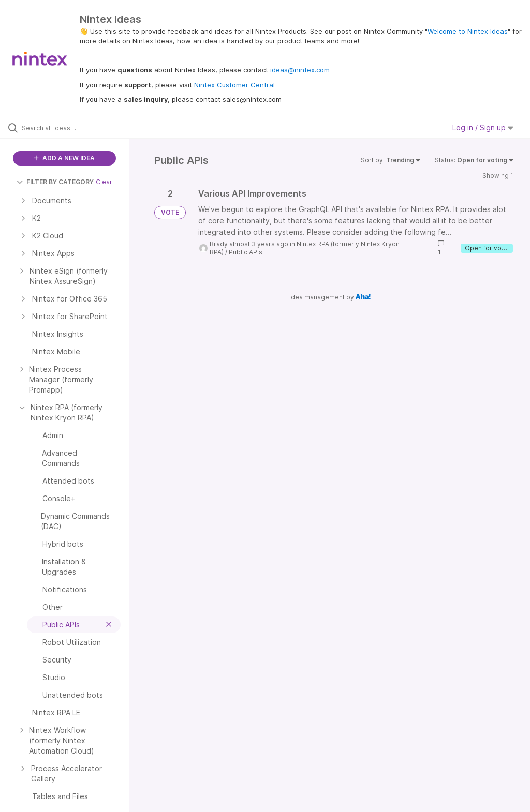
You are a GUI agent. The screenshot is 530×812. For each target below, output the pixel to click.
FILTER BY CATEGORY (55, 182)
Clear (104, 182)
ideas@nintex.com (300, 70)
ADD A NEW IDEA (64, 158)
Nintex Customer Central (234, 85)
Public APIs (246, 252)
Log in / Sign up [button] (483, 127)
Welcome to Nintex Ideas (468, 31)
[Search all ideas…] (70, 128)
